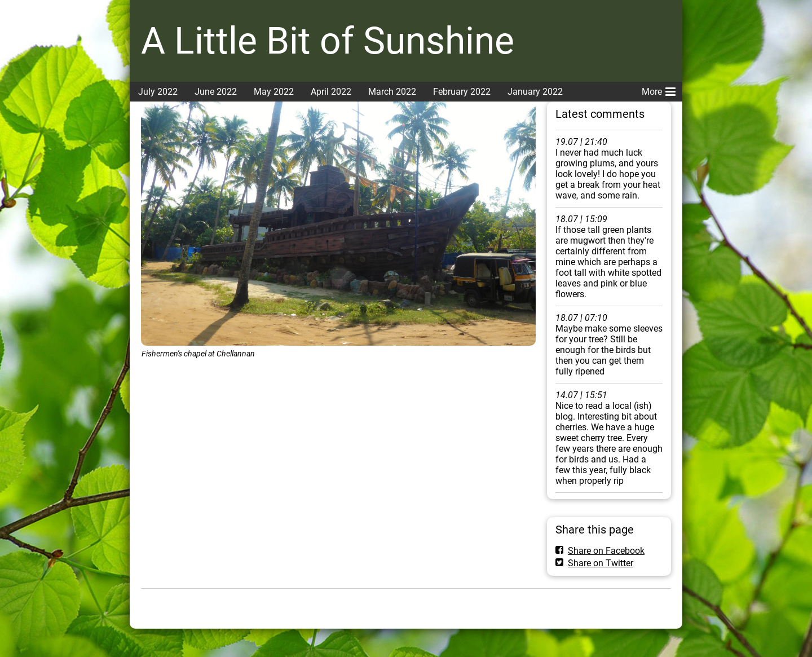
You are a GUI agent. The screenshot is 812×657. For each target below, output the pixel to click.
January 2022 (535, 92)
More (659, 90)
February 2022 (462, 92)
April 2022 (331, 92)
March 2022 (392, 92)
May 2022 (274, 92)
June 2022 (216, 92)
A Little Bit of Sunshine (328, 41)
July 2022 (158, 92)
